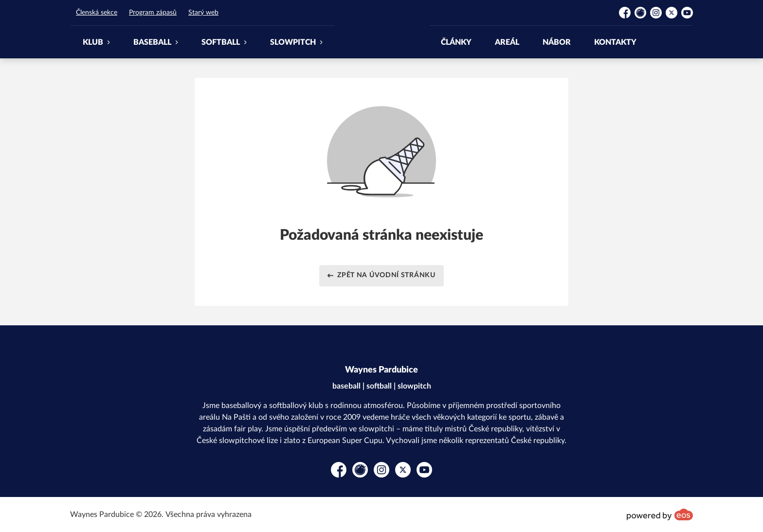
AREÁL (507, 42)
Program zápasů (153, 13)
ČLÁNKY (456, 42)
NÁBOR (557, 42)
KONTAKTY (615, 42)
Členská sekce (97, 13)
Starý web (203, 13)
